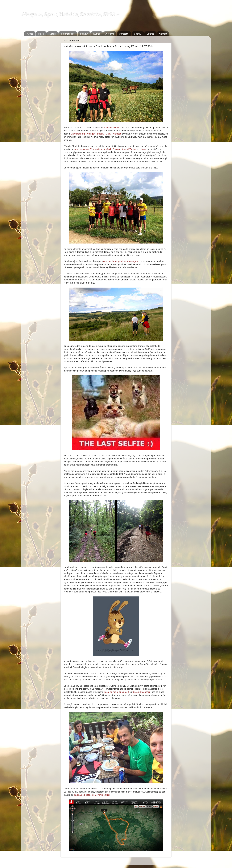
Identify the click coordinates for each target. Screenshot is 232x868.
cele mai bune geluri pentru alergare (121, 261)
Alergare (110, 34)
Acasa (30, 34)
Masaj (41, 34)
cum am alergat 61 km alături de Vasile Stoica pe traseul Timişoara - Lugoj (110, 149)
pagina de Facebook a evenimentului (92, 795)
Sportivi (138, 34)
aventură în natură (113, 128)
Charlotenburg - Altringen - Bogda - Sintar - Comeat (96, 134)
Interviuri (84, 34)
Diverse (150, 34)
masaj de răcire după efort (116, 692)
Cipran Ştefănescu (141, 692)
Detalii (53, 34)
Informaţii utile (68, 34)
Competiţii (124, 34)
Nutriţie (97, 34)
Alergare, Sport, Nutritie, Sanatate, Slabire (70, 14)
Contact (163, 34)
